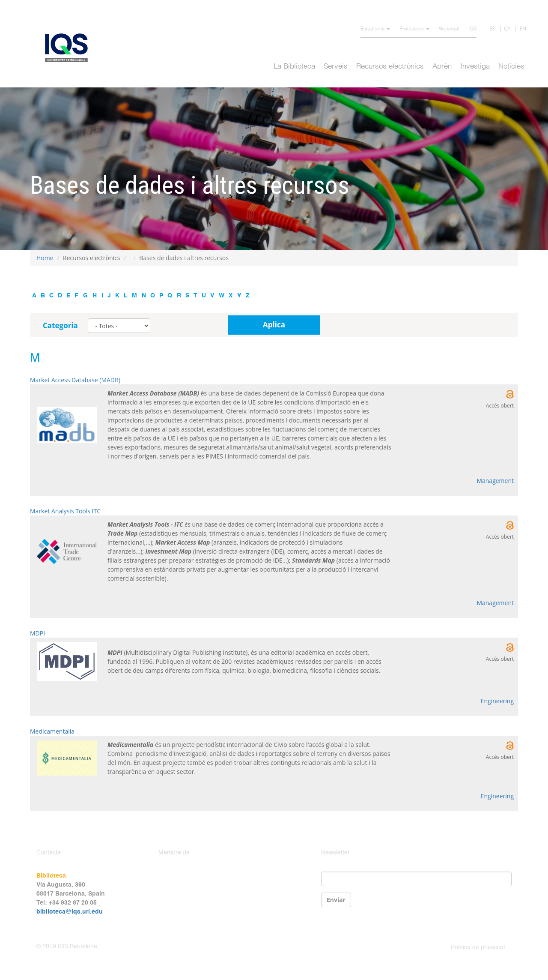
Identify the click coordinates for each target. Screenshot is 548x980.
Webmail (449, 29)
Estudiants (375, 29)
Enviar (336, 900)
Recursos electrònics (390, 67)
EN (523, 28)
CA (507, 28)
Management (495, 481)
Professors (414, 29)
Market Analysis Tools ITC (65, 511)
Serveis (336, 67)
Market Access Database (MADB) (75, 380)
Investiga (475, 67)
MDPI (37, 633)
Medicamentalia (52, 731)
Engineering (497, 701)
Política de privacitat (478, 947)
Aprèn (442, 67)
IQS (472, 29)
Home (45, 258)
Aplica (274, 325)
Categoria (60, 325)
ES (492, 28)
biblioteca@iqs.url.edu (70, 912)
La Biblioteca (294, 67)
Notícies (511, 67)
